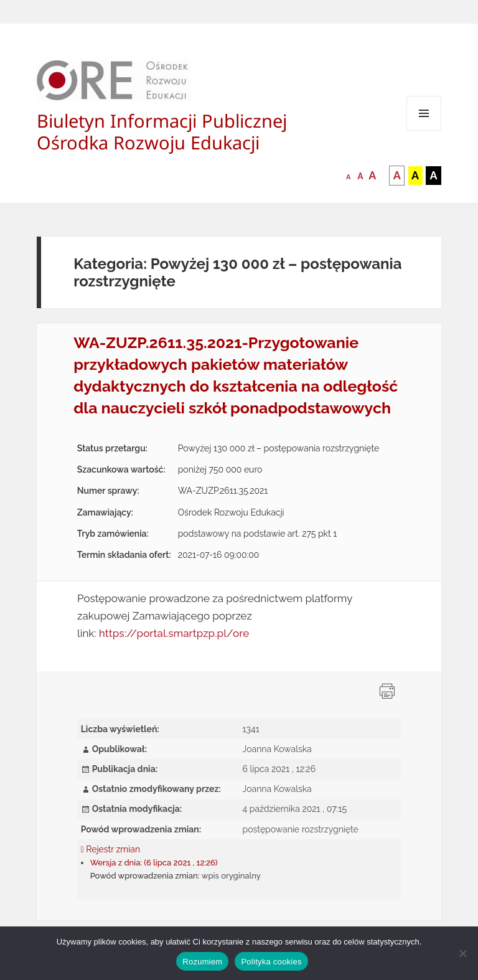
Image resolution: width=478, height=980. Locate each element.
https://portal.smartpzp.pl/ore (174, 633)
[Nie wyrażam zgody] (462, 953)
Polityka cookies (271, 962)
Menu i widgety (424, 130)
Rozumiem (202, 962)
